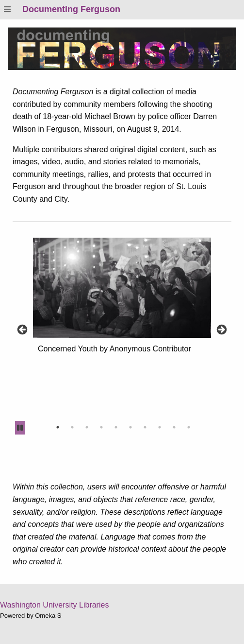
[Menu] (7, 9)
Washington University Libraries (54, 605)
